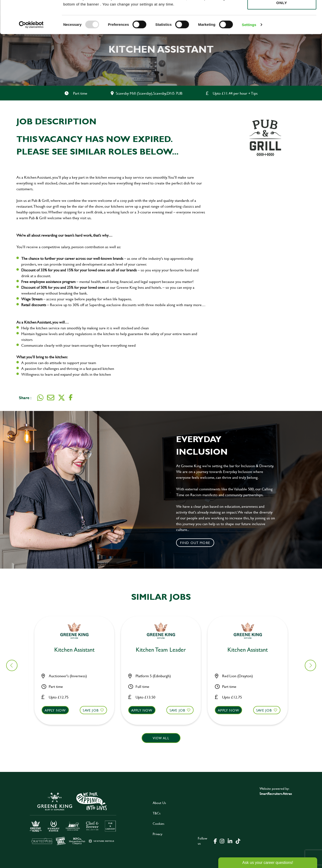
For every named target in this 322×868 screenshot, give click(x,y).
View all (161, 738)
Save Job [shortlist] (94, 710)
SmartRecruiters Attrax (276, 794)
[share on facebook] (71, 398)
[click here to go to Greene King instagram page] (222, 841)
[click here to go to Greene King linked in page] (230, 841)
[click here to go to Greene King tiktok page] (238, 841)
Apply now (58, 710)
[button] (77, 715)
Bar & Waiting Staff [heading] (77, 650)
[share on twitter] (62, 398)
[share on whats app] (40, 398)
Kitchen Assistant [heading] (164, 650)
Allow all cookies (282, 12)
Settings (249, 55)
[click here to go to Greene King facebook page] (215, 841)
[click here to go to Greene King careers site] (73, 818)
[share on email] (51, 398)
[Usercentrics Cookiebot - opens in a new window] (31, 56)
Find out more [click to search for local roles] (195, 543)
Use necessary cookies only (282, 31)
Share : (25, 398)
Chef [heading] (250, 650)
